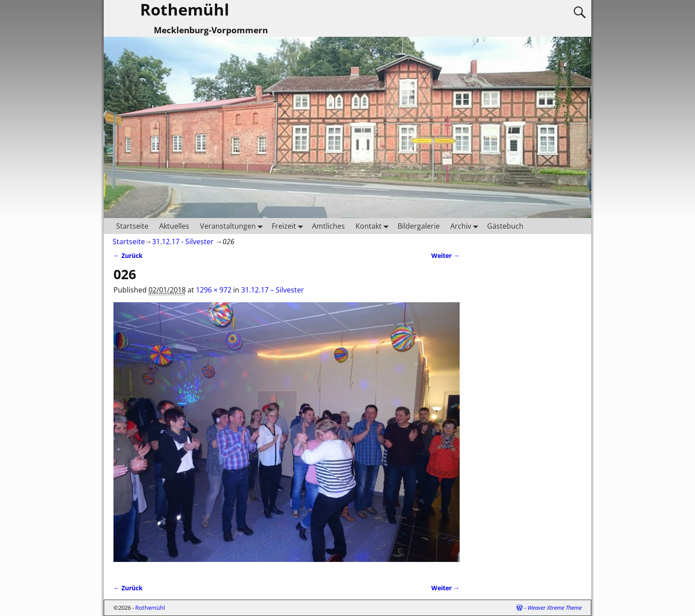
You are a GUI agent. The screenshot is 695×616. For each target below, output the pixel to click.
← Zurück (128, 255)
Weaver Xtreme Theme (554, 608)
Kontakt (374, 226)
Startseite (132, 226)
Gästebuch (505, 226)
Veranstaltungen (233, 226)
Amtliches (328, 226)
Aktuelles (174, 226)
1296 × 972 (214, 290)
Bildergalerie (419, 226)
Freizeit (289, 226)
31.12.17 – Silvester (273, 290)
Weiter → (445, 255)
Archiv (466, 226)
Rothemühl (150, 608)
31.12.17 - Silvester (183, 242)
